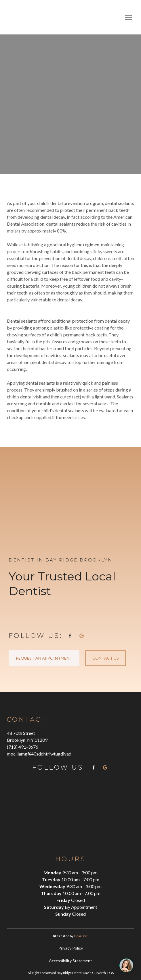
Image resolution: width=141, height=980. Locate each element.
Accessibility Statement (70, 961)
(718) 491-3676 (23, 747)
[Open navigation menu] (128, 17)
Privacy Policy (71, 948)
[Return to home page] (52, 17)
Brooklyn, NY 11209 (27, 740)
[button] (70, 636)
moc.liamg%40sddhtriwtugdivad (39, 754)
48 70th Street (21, 733)
